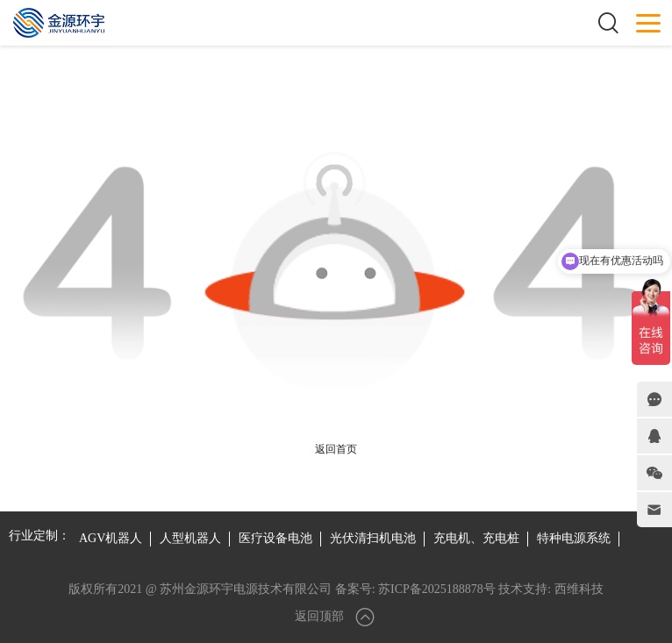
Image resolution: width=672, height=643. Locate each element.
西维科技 (579, 589)
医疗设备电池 (275, 538)
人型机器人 (190, 538)
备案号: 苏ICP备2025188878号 (415, 589)
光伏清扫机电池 (373, 538)
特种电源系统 (574, 538)
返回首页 (336, 449)
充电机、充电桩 (476, 538)
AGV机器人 (111, 538)
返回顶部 (336, 617)
